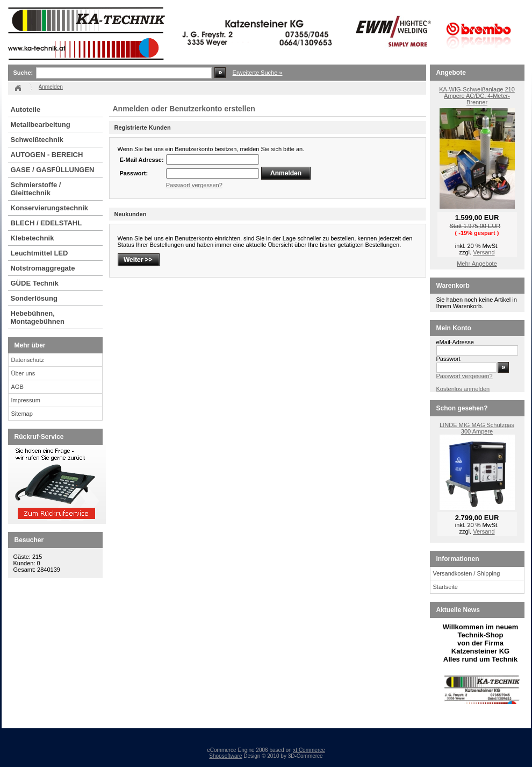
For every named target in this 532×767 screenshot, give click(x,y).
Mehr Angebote (477, 264)
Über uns (23, 373)
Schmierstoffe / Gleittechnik (36, 189)
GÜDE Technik (35, 283)
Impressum (26, 400)
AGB (17, 387)
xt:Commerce (309, 750)
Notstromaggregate (43, 268)
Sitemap (22, 414)
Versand (484, 252)
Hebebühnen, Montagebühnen (38, 317)
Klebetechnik (33, 238)
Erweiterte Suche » (258, 73)
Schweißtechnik (37, 140)
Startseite (445, 587)
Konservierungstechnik (50, 208)
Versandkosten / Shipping (467, 573)
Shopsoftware (225, 756)
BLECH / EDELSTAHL (46, 223)
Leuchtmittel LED (39, 253)
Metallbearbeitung (41, 125)
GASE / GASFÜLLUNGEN (53, 170)
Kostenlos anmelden (463, 389)
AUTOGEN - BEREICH (47, 155)
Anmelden (51, 87)
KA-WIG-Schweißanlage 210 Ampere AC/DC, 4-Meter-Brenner (477, 96)
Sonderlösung (34, 298)
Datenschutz (28, 360)
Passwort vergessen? (194, 185)
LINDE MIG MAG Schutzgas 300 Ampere (477, 428)
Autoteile (26, 109)
